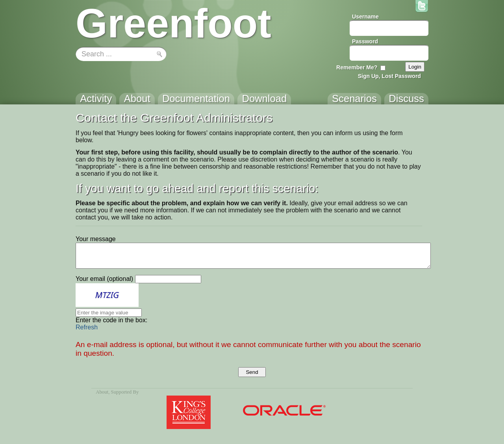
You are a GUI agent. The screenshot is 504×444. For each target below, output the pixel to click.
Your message (96, 239)
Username (365, 17)
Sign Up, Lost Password (389, 76)
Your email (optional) (104, 279)
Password (365, 41)
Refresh (87, 327)
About (102, 392)
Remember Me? (357, 67)
